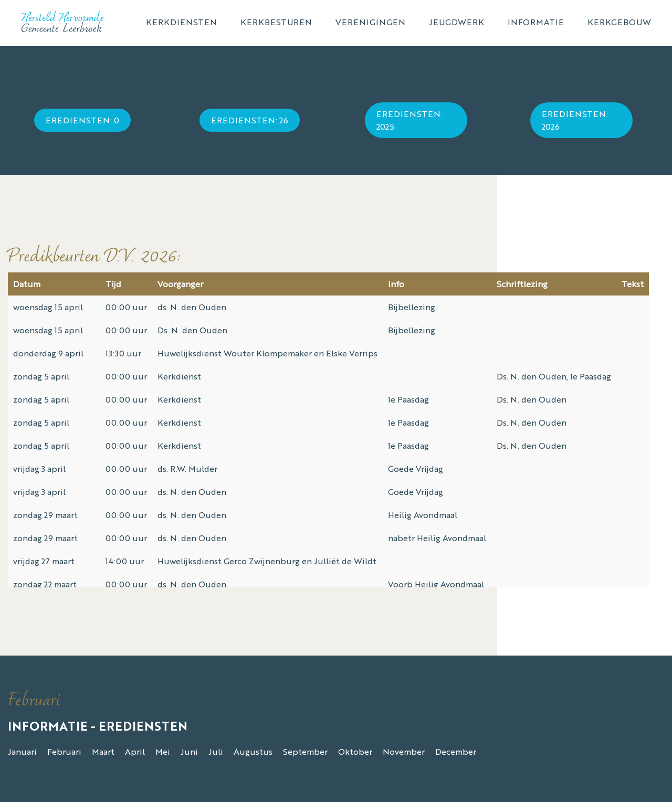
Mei (163, 751)
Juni (189, 751)
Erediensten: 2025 (409, 120)
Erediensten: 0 (82, 120)
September (305, 751)
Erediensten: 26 (250, 120)
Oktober (355, 751)
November (404, 751)
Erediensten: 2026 (575, 120)
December (456, 751)
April (135, 751)
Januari (22, 751)
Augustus (253, 751)
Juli (216, 751)
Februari (64, 751)
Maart (103, 751)
